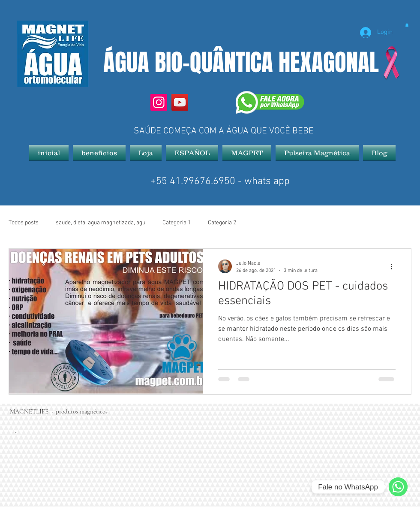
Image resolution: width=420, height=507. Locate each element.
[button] (407, 25)
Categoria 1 (177, 223)
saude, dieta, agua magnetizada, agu (100, 223)
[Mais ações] (394, 266)
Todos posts (24, 223)
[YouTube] (180, 102)
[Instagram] (159, 102)
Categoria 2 (222, 223)
